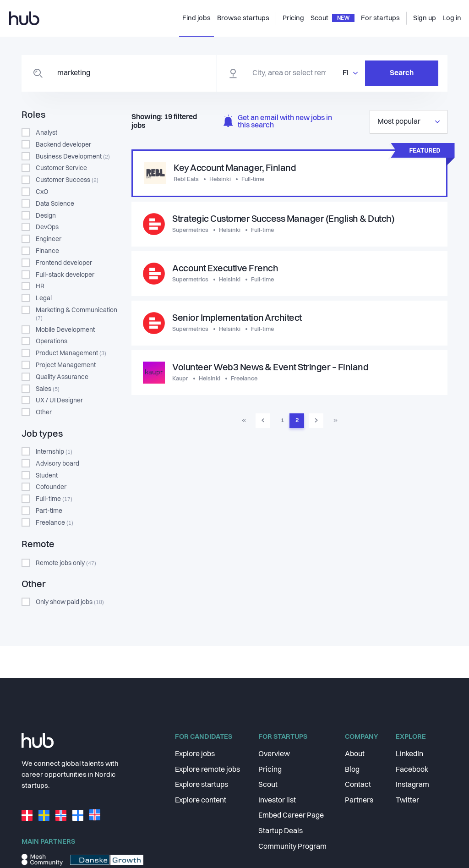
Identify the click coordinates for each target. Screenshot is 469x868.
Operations (52, 341)
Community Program (292, 847)
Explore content (201, 801)
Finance (47, 251)
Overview (274, 754)
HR (40, 286)
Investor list (277, 801)
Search (402, 73)
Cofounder (51, 487)
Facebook (412, 770)
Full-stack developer (65, 275)
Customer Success (67, 180)
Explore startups (202, 785)
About (355, 754)
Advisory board (57, 464)
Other (44, 412)
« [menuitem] (244, 420)
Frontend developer (64, 263)
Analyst (46, 133)
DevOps (47, 227)
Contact (358, 785)
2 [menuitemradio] (297, 420)
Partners (359, 801)
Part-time (49, 511)
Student (47, 476)
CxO (42, 192)
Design (46, 216)
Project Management (66, 365)
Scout (268, 785)
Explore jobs (195, 754)
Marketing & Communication (76, 314)
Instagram (412, 785)
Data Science (55, 204)
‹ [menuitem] (263, 420)
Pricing (270, 770)
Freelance (55, 523)
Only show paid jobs (70, 602)
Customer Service (61, 168)
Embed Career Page (291, 816)
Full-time (54, 499)
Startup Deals (281, 831)
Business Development (73, 157)
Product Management (71, 353)
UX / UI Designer (59, 401)
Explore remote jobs (207, 770)
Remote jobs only (66, 563)
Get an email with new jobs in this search (278, 122)
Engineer (49, 239)
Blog (352, 770)
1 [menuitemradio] (282, 420)
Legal (44, 298)
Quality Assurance (62, 377)
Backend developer (63, 145)
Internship (54, 452)
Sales (48, 389)
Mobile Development (65, 330)
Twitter (407, 801)
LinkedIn (409, 754)
